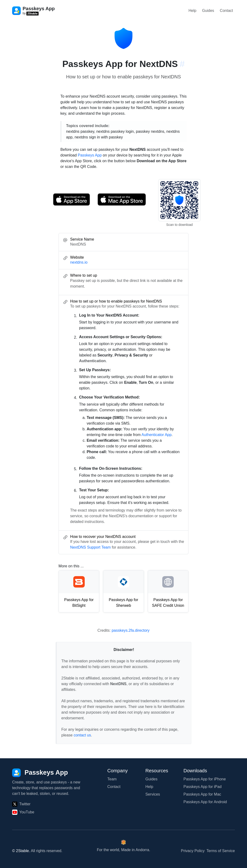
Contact (226, 11)
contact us (82, 735)
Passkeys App (90, 155)
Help (192, 11)
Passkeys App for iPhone (205, 779)
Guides (208, 11)
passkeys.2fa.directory (131, 630)
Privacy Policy (193, 851)
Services (153, 794)
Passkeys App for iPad (203, 787)
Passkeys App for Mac (202, 794)
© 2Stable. (21, 851)
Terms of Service (221, 851)
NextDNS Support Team (90, 547)
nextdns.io (79, 262)
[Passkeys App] (40, 773)
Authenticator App (157, 435)
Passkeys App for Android (205, 802)
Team (112, 779)
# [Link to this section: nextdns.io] (182, 64)
